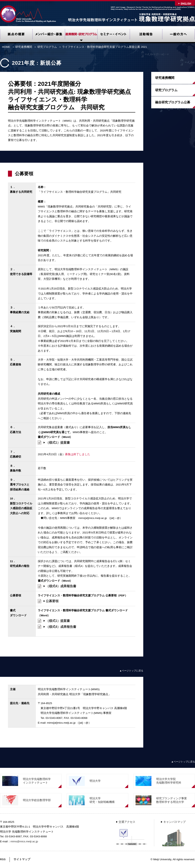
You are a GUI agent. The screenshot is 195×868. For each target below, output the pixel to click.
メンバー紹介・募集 (49, 35)
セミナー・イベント (114, 35)
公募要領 (52, 601)
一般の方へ (178, 35)
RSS (3, 859)
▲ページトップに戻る (131, 671)
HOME (6, 47)
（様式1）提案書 (58, 442)
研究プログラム (47, 47)
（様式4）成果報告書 (61, 586)
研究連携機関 (81, 35)
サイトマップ (22, 859)
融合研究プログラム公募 (173, 102)
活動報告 (146, 35)
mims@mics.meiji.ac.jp (24, 841)
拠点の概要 (16, 35)
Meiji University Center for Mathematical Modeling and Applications (28, 14)
